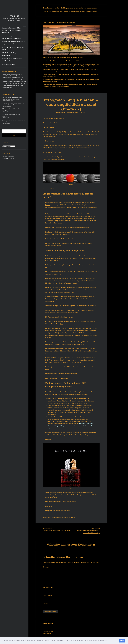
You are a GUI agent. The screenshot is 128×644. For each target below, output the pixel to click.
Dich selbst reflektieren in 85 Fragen (63, 517)
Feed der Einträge (47, 629)
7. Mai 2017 (82, 113)
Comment (46, 567)
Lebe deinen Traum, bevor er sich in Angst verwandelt (14, 43)
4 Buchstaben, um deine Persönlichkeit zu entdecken (11, 37)
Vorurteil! (57, 258)
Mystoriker (14, 16)
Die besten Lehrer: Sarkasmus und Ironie (13, 48)
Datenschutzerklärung (8, 156)
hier (62, 324)
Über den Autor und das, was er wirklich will (12, 60)
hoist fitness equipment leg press (11, 74)
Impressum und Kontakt (9, 158)
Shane (4, 80)
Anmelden (45, 627)
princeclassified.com (8, 84)
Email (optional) (48, 595)
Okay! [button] (122, 641)
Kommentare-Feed (48, 631)
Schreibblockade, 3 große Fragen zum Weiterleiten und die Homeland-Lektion (14, 85)
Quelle (71, 184)
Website (45, 603)
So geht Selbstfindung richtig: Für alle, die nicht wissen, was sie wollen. (12, 30)
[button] (109, 641)
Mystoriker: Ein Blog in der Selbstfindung (11, 54)
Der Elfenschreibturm (9, 64)
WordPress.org (47, 633)
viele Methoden (82, 394)
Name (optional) (48, 587)
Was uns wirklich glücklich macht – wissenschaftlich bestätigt (88, 532)
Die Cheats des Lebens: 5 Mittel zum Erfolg (57, 530)
